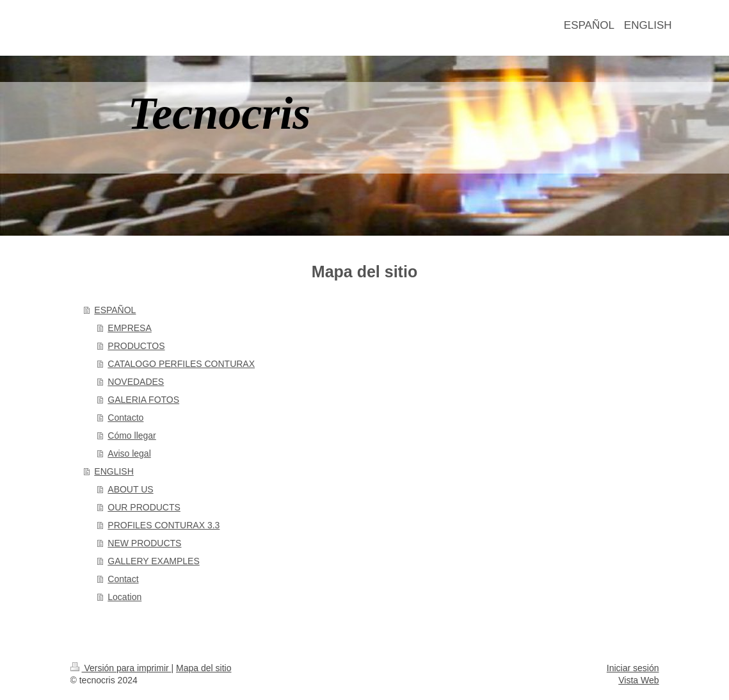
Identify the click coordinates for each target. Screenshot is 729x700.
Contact (123, 579)
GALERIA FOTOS (143, 400)
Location (124, 597)
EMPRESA (129, 328)
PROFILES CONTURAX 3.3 (164, 525)
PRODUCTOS (136, 346)
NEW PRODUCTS (144, 543)
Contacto (125, 418)
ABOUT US (130, 489)
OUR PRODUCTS (144, 507)
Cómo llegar (132, 435)
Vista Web (638, 680)
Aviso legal (129, 453)
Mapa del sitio (204, 668)
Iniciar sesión (633, 668)
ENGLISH (114, 471)
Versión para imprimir (121, 668)
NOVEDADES (136, 382)
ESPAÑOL (115, 310)
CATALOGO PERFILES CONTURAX (181, 364)
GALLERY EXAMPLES (153, 561)
